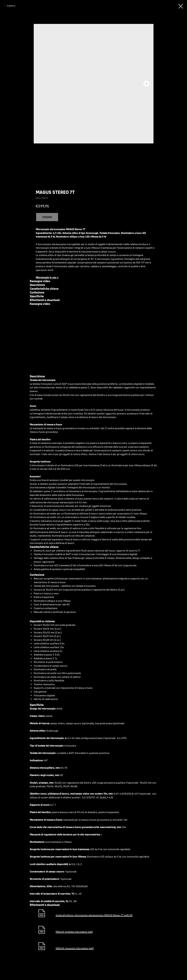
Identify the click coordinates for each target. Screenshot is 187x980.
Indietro (11, 6)
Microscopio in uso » (47, 277)
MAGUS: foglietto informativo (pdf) (74, 932)
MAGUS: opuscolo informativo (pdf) (75, 948)
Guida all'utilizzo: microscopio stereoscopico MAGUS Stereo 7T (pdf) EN (94, 915)
